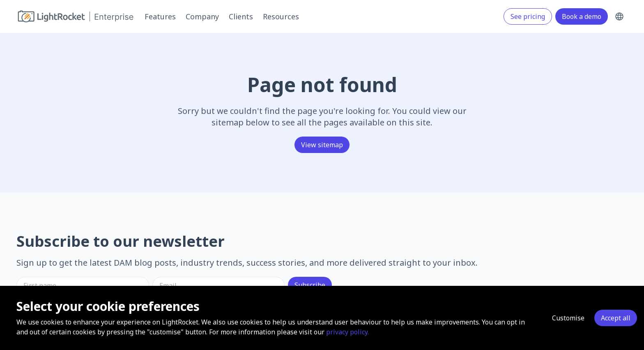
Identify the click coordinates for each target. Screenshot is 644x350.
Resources (281, 16)
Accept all (616, 318)
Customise (568, 318)
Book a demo (582, 16)
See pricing (528, 16)
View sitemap (322, 145)
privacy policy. (347, 332)
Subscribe (310, 285)
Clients (241, 16)
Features (160, 16)
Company (202, 16)
